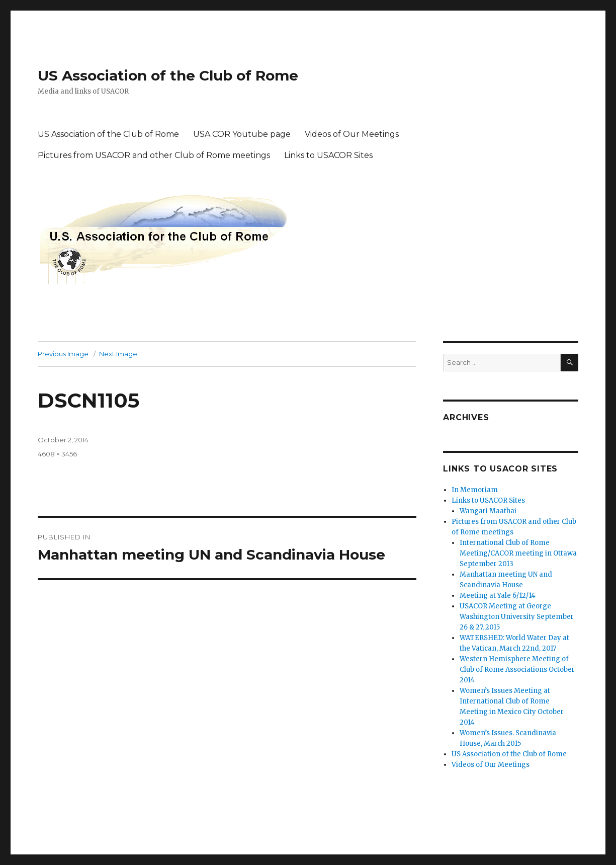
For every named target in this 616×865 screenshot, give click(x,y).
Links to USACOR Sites (328, 155)
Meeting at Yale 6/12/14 (498, 596)
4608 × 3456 (57, 454)
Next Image (118, 354)
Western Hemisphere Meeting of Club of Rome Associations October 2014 (517, 670)
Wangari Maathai (488, 511)
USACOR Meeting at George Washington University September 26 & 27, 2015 (517, 617)
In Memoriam (475, 490)
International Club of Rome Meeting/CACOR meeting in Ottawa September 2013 (518, 553)
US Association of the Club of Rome (168, 75)
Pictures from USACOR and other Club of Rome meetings (154, 155)
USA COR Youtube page (242, 134)
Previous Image (63, 354)
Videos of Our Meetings (352, 134)
